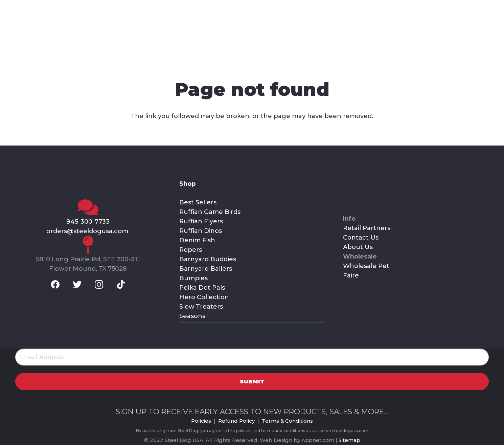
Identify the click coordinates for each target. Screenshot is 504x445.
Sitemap (349, 440)
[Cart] (485, 36)
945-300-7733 (88, 222)
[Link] (78, 36)
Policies (201, 421)
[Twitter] (35, 8)
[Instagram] (52, 8)
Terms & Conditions (287, 421)
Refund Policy (236, 421)
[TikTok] (70, 8)
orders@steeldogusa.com (88, 231)
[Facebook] (17, 8)
